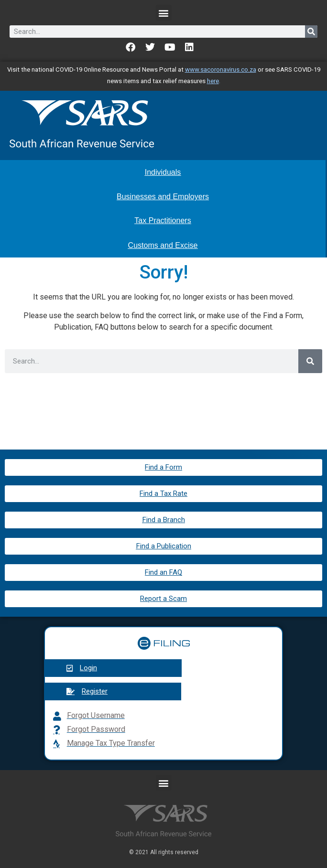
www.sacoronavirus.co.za (221, 70)
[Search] (311, 32)
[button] (164, 13)
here (213, 81)
